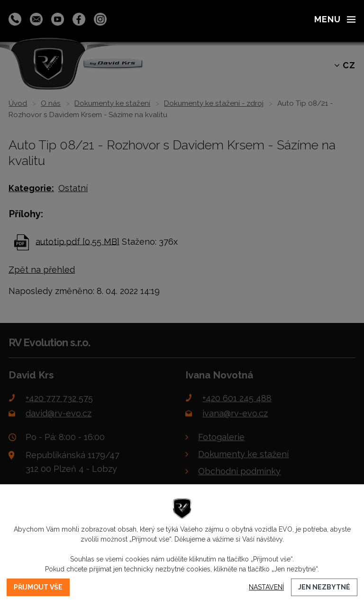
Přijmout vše (38, 587)
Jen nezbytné (324, 587)
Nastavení (266, 587)
